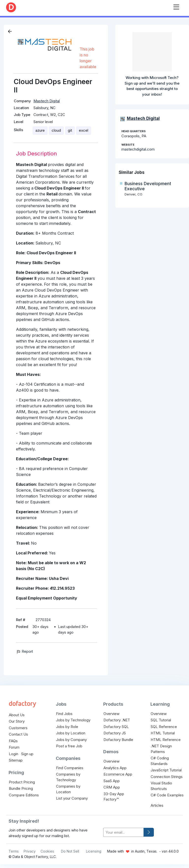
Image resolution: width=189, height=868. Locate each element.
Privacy (30, 851)
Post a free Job (69, 746)
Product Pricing (22, 782)
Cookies (47, 851)
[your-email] (124, 832)
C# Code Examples (167, 795)
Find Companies (70, 768)
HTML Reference (166, 740)
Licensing (94, 851)
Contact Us (18, 734)
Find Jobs (64, 714)
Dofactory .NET (117, 720)
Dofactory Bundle (118, 740)
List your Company (72, 798)
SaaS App (112, 781)
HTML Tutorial (163, 733)
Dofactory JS (115, 733)
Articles (157, 805)
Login (14, 754)
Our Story (17, 721)
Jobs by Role (67, 727)
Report (24, 651)
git (70, 130)
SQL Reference (164, 727)
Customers (18, 728)
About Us (17, 715)
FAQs (13, 741)
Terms (14, 851)
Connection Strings (167, 777)
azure (40, 130)
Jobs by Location (71, 733)
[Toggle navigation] (176, 6)
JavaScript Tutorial (166, 770)
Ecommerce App (118, 774)
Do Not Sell (70, 851)
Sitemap (16, 760)
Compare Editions (24, 795)
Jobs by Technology (73, 720)
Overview (111, 714)
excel (84, 130)
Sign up (27, 754)
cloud (56, 130)
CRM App (112, 787)
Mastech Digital (47, 101)
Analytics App (115, 768)
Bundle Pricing (21, 788)
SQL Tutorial (161, 720)
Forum (14, 747)
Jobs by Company (71, 740)
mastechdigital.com (138, 149)
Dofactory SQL (116, 727)
